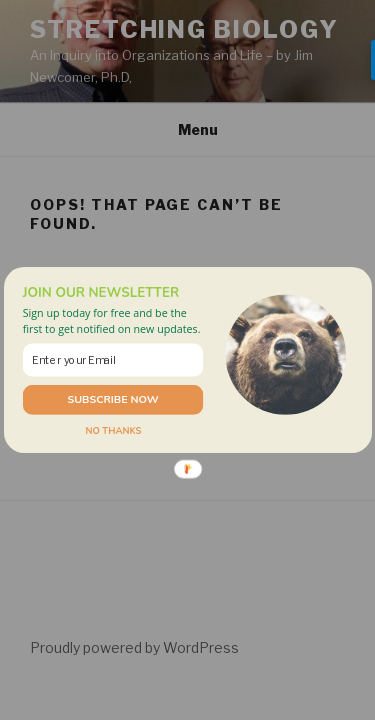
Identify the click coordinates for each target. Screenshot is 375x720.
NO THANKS (113, 430)
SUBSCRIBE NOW (112, 399)
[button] (112, 321)
